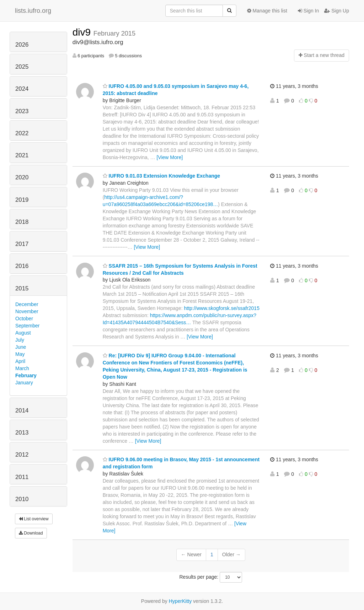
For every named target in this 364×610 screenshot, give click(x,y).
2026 (22, 45)
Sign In (308, 11)
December (27, 304)
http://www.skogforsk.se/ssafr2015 (221, 308)
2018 (22, 222)
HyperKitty (180, 601)
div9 (83, 32)
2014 (22, 411)
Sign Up (337, 11)
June (21, 347)
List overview (34, 519)
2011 (22, 477)
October (24, 319)
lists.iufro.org (33, 11)
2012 (22, 455)
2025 (22, 67)
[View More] (170, 157)
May (20, 354)
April (20, 361)
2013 (22, 433)
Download (31, 533)
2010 (22, 499)
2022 (22, 133)
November (27, 311)
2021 (22, 155)
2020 (22, 177)
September (27, 326)
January (24, 383)
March (22, 368)
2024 (22, 89)
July (20, 340)
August (23, 333)
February (26, 375)
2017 (22, 244)
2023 (22, 111)
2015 (22, 288)
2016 (22, 266)
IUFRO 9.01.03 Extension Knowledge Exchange (161, 176)
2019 (22, 200)
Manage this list (267, 11)
